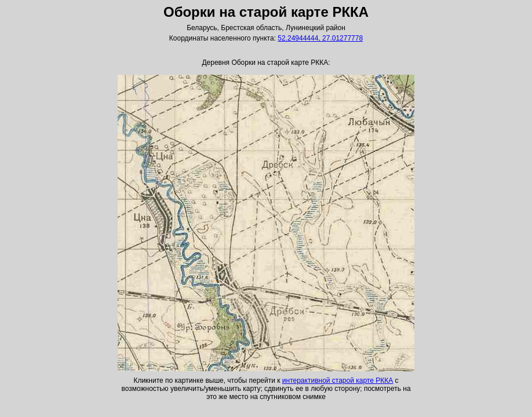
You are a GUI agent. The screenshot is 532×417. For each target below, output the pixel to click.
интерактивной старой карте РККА (338, 381)
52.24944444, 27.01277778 (320, 38)
